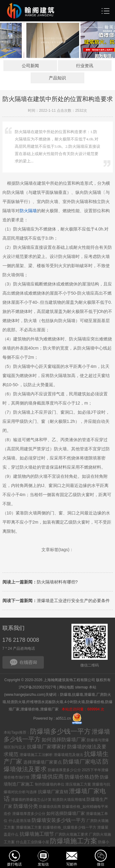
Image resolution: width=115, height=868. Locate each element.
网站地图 (67, 687)
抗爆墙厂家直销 (53, 792)
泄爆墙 (90, 695)
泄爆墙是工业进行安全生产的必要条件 (56, 601)
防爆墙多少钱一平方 (60, 731)
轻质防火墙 (16, 702)
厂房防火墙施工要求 (71, 834)
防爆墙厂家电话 (82, 762)
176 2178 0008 (21, 640)
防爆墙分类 (26, 806)
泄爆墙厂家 (50, 709)
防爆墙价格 (95, 702)
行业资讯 (85, 66)
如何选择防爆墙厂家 (64, 740)
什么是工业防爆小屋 (33, 842)
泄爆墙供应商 (47, 777)
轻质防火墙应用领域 (69, 800)
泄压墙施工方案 (78, 784)
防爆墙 (66, 695)
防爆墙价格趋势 (82, 777)
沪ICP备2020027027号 (38, 687)
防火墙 (28, 211)
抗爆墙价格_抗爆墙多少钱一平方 (69, 827)
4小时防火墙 (75, 702)
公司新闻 (30, 66)
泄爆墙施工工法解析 (36, 755)
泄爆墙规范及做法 (68, 755)
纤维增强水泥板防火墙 (45, 702)
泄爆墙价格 (30, 709)
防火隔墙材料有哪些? (40, 582)
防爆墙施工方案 (74, 841)
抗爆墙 (78, 695)
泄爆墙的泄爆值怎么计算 (31, 800)
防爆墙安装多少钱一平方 (59, 820)
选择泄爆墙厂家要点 (43, 762)
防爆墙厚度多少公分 (64, 770)
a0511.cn (63, 718)
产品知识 (57, 78)
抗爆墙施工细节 (37, 834)
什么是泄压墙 (20, 821)
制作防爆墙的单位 (50, 784)
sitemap (82, 687)
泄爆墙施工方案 (29, 827)
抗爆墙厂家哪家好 (47, 747)
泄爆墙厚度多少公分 (29, 814)
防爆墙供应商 (50, 807)
